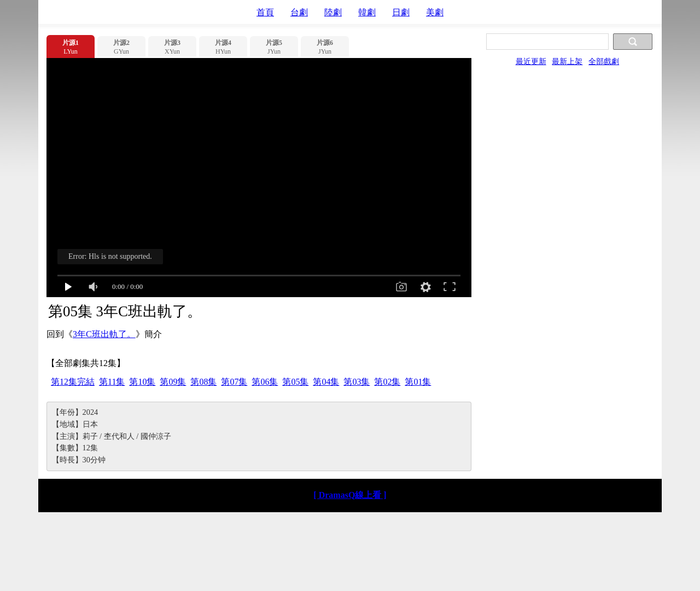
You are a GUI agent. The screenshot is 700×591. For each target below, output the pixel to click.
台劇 (299, 12)
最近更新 (531, 61)
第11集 (112, 382)
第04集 (326, 382)
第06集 (265, 382)
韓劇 (367, 12)
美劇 (435, 12)
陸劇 (333, 12)
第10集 (142, 382)
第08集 (203, 382)
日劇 (401, 12)
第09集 (173, 382)
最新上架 (567, 61)
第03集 (357, 382)
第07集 (234, 382)
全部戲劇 (604, 61)
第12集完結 (73, 382)
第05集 (295, 382)
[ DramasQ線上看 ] (350, 495)
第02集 (387, 382)
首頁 (265, 12)
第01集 (418, 382)
